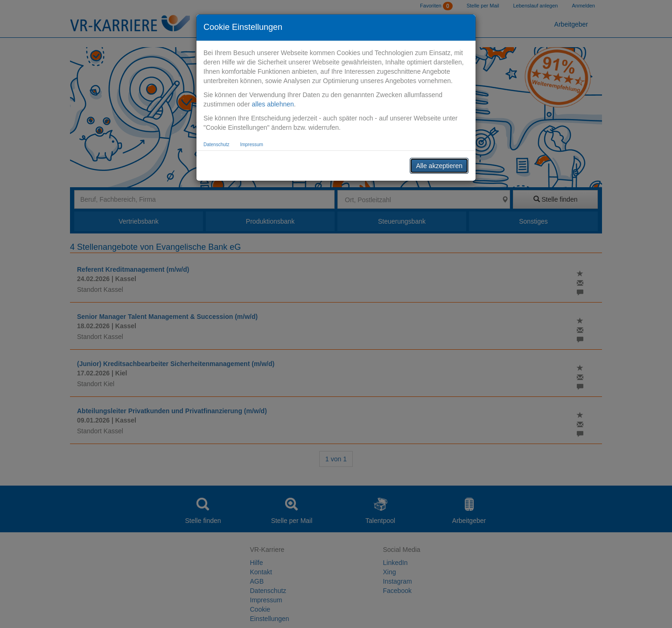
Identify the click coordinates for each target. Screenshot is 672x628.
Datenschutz (217, 145)
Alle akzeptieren (439, 166)
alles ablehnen (273, 104)
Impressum (251, 145)
